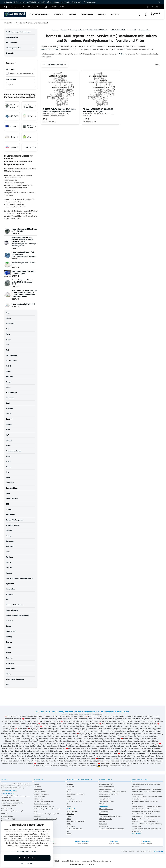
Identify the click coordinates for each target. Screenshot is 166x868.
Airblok (138, 784)
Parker (134, 821)
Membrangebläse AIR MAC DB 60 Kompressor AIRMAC (23, 272)
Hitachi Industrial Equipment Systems (143, 809)
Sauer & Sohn (140, 824)
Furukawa (135, 804)
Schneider (147, 824)
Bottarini (159, 792)
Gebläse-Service (38, 799)
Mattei (134, 819)
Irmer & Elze (144, 811)
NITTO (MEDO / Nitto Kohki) (74, 801)
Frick (157, 801)
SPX (156, 824)
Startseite (36, 784)
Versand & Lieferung (147, 851)
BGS (138, 792)
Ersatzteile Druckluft (39, 797)
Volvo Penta (147, 829)
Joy (155, 811)
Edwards (102, 789)
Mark (159, 816)
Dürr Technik (111, 787)
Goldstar (148, 806)
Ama (152, 784)
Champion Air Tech (152, 797)
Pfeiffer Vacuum (104, 794)
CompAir (159, 797)
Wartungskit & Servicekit (106, 809)
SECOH (69, 792)
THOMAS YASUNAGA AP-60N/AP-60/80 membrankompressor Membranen (59, 110)
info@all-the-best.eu (11, 791)
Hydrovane (156, 809)
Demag (139, 799)
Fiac (146, 801)
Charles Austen (71, 799)
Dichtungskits (103, 824)
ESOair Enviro (71, 787)
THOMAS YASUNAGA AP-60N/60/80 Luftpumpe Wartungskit (98, 110)
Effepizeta (107, 789)
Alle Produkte (37, 787)
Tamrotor (135, 829)
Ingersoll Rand (136, 811)
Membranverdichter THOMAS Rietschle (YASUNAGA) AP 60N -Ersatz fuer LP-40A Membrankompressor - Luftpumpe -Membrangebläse (24, 242)
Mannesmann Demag (151, 816)
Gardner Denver (137, 806)
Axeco (138, 787)
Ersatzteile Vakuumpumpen (41, 794)
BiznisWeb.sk (90, 864)
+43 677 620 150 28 (9, 793)
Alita (68, 804)
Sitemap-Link (5, 813)
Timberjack (141, 829)
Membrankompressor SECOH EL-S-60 (24, 264)
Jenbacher (151, 811)
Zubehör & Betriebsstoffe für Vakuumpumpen (112, 829)
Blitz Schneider (144, 792)
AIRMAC (69, 797)
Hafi (151, 806)
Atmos (134, 787)
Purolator (139, 821)
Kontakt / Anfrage (159, 851)
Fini (148, 801)
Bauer (140, 789)
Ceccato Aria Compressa (139, 797)
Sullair (139, 826)
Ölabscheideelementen (106, 819)
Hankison (155, 806)
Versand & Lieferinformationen (42, 804)
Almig (146, 784)
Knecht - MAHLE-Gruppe (139, 814)
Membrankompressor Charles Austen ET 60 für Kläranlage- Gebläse (22, 282)
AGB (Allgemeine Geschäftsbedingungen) (45, 819)
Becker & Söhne (154, 789)
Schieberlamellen (104, 811)
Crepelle (135, 799)
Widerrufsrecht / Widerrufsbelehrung (44, 806)
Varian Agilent (110, 801)
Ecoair (134, 801)
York (141, 831)
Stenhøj (160, 824)
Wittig (152, 829)
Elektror (113, 789)
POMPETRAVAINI (113, 794)
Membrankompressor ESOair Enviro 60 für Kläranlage (24, 230)
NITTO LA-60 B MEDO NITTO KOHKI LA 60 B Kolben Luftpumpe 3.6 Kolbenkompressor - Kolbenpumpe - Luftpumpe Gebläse (24, 293)
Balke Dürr (135, 789)
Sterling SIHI (103, 799)
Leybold (118, 792)
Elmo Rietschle (104, 792)
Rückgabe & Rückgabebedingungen (44, 801)
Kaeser (158, 811)
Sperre (152, 824)
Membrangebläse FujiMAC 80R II (23, 304)
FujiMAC (69, 806)
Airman (143, 784)
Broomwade (136, 794)
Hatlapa (160, 806)
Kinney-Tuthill (112, 792)
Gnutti (143, 806)
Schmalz (107, 797)
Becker (101, 787)
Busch (105, 787)
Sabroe (134, 824)
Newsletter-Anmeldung (7, 816)
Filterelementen (104, 814)
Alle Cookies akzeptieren (27, 858)
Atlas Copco (110, 784)
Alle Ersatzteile (38, 789)
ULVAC (109, 799)
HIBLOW (69, 789)
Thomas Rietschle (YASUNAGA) (76, 794)
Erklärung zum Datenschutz (101, 861)
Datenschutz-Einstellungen (80, 861)
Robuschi (102, 797)
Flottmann (153, 801)
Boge (155, 792)
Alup (149, 784)
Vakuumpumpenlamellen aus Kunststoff (110, 816)
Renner (144, 821)
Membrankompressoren (50, 49)
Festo (143, 801)
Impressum (132, 851)
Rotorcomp (154, 821)
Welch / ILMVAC (104, 804)
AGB (138, 851)
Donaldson (144, 799)
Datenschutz (124, 851)
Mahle (134, 816)
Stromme (135, 826)
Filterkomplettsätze (105, 826)
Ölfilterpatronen (104, 821)
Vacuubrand (103, 801)
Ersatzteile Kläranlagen (40, 792)
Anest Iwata (103, 784)
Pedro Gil (123, 792)
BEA (143, 789)
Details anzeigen (27, 863)
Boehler (151, 792)
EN (14, 819)
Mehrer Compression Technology (145, 819)
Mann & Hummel (141, 816)
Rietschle (149, 821)
